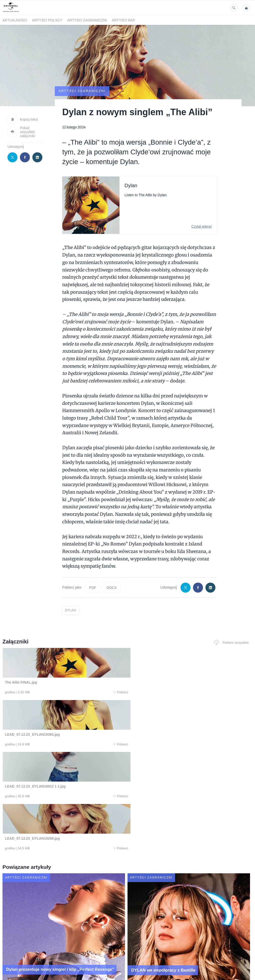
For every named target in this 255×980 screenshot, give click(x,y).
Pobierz (52, 679)
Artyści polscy (47, 20)
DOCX (112, 574)
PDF (93, 574)
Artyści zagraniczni (87, 20)
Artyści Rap (123, 20)
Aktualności (15, 20)
